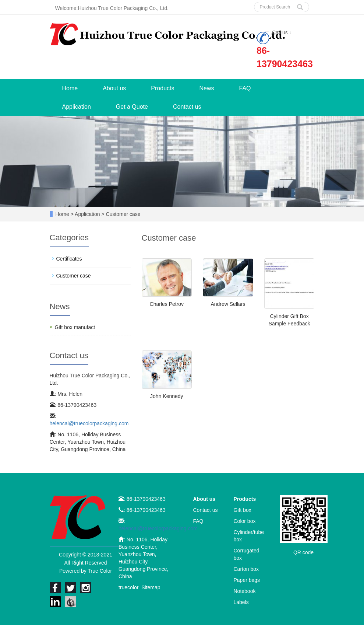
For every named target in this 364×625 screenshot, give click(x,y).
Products (162, 88)
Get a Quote (132, 107)
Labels (241, 602)
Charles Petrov (167, 304)
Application (77, 107)
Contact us (187, 107)
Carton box (246, 569)
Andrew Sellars (228, 304)
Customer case (123, 214)
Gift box (243, 510)
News (206, 88)
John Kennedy (167, 396)
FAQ (245, 88)
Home (70, 88)
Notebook (245, 591)
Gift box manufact (75, 327)
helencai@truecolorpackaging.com (89, 423)
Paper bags (247, 580)
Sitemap (151, 587)
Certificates (69, 259)
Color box (245, 521)
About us (114, 88)
